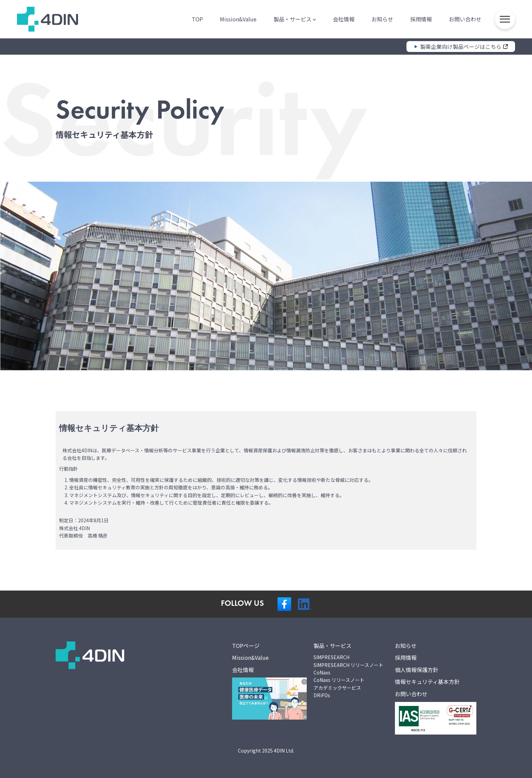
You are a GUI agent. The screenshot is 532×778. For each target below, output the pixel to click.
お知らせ (382, 19)
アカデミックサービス (337, 688)
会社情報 (343, 19)
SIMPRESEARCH (331, 657)
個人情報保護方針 (417, 670)
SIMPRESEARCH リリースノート (348, 665)
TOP (197, 19)
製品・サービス (294, 19)
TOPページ (246, 646)
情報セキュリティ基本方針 (427, 682)
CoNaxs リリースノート (339, 680)
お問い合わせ (465, 19)
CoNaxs (322, 672)
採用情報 (421, 19)
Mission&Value (238, 19)
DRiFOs (322, 695)
